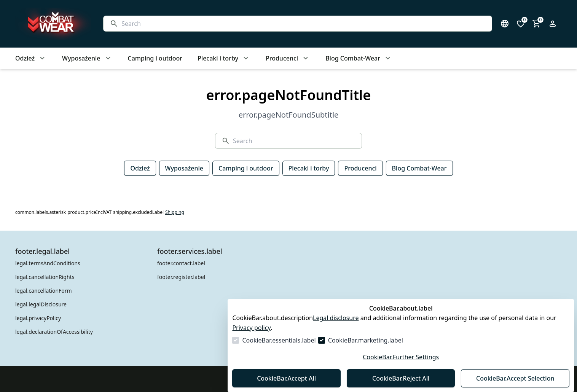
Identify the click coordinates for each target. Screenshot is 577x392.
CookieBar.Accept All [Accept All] (286, 378)
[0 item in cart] (537, 24)
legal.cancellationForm (44, 291)
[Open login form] (553, 24)
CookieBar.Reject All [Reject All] (401, 378)
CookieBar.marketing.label (366, 340)
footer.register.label (181, 277)
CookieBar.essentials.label (279, 340)
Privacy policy (251, 328)
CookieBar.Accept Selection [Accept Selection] (515, 378)
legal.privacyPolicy (38, 318)
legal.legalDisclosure (41, 304)
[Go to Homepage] (52, 24)
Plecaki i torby (309, 168)
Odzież (140, 168)
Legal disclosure (336, 318)
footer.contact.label (181, 263)
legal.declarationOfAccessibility (54, 332)
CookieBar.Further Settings (401, 357)
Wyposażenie (184, 168)
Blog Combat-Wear (419, 168)
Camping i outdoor (246, 168)
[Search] (304, 24)
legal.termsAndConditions (48, 263)
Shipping (175, 212)
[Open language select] (505, 24)
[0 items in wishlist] (521, 24)
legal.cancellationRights (45, 277)
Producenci (360, 168)
